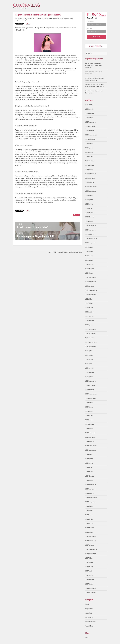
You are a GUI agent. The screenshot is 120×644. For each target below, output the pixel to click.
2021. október (90, 338)
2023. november (91, 230)
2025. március (90, 161)
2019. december (91, 433)
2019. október (90, 442)
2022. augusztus (91, 295)
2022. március (90, 316)
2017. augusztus (91, 554)
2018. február (90, 528)
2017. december (91, 536)
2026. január (89, 118)
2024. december (91, 174)
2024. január (89, 221)
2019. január (89, 480)
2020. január (89, 428)
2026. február (90, 113)
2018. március (90, 524)
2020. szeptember (91, 394)
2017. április (89, 571)
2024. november (91, 178)
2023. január (89, 273)
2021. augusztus (91, 347)
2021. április (89, 364)
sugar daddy (70, 18)
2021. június (89, 355)
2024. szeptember (91, 187)
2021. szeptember (91, 342)
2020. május (89, 411)
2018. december (91, 485)
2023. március (90, 265)
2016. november (91, 593)
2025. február (90, 165)
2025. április (89, 157)
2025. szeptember (91, 135)
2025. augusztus (91, 139)
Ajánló (87, 604)
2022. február (90, 321)
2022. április (89, 312)
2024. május (89, 204)
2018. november (91, 489)
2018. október (90, 493)
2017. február (90, 580)
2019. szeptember (91, 446)
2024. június (89, 200)
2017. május (89, 567)
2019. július (89, 454)
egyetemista (56, 18)
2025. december (91, 122)
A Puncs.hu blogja (20, 7)
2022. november (91, 282)
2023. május (89, 256)
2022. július (89, 299)
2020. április (89, 416)
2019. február (90, 476)
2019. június (89, 459)
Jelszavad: (90, 28)
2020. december (91, 381)
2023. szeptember (91, 239)
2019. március (90, 472)
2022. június (89, 303)
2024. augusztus (91, 191)
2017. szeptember (91, 549)
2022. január (89, 325)
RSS (87, 638)
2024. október (90, 182)
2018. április (89, 519)
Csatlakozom (96, 37)
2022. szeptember (91, 290)
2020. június (89, 407)
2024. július (89, 195)
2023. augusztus (91, 243)
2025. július (89, 144)
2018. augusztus (91, 502)
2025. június (89, 148)
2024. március (90, 213)
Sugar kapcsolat (90, 622)
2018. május (89, 515)
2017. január (89, 584)
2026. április (89, 105)
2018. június (89, 511)
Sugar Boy (89, 613)
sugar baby (63, 18)
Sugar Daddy (89, 617)
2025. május (89, 152)
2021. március (90, 368)
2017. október (90, 545)
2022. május (89, 308)
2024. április (89, 208)
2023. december (91, 226)
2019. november (91, 437)
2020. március (90, 420)
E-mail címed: (90, 21)
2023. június (89, 251)
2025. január (89, 169)
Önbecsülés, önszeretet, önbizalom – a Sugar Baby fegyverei (94, 66)
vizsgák (25, 20)
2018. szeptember (91, 498)
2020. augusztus (91, 398)
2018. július (89, 506)
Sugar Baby (89, 609)
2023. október (90, 234)
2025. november (91, 126)
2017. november (91, 541)
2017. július (89, 558)
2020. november (91, 385)
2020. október (90, 390)
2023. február (90, 269)
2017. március (90, 575)
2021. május (89, 359)
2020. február (90, 424)
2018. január (89, 532)
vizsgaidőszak (19, 20)
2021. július (89, 351)
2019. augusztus (91, 450)
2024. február (90, 217)
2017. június (89, 562)
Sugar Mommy (90, 626)
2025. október (90, 131)
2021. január (89, 377)
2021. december (91, 329)
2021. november (91, 334)
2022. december (91, 277)
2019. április (89, 467)
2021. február (90, 372)
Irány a (96, 46)
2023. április (89, 260)
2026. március (90, 109)
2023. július (89, 247)
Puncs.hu (65, 252)
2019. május (89, 463)
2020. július (89, 403)
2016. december (91, 588)
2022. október (90, 286)
